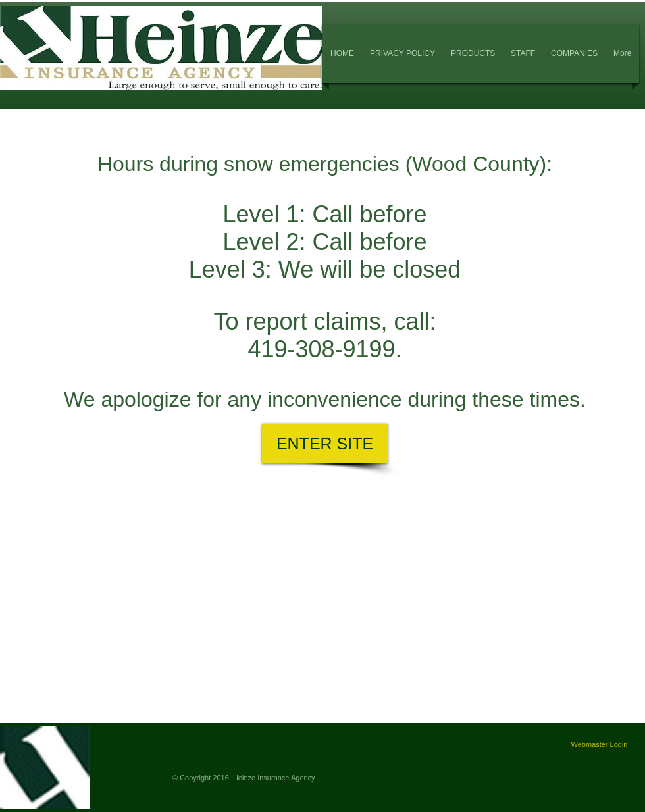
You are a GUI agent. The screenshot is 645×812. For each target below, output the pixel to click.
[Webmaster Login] (599, 745)
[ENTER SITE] (325, 444)
